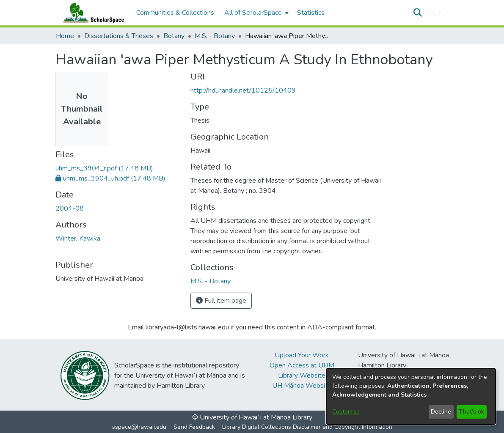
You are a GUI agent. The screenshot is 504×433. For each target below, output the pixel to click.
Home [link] (65, 36)
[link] (104, 168)
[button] (418, 13)
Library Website (302, 375)
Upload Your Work (302, 355)
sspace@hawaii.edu (139, 427)
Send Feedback (194, 427)
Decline (441, 412)
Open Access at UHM (302, 365)
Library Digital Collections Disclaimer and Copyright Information (307, 427)
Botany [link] (174, 36)
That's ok (471, 412)
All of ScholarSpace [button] (253, 13)
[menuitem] (256, 13)
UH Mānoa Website (302, 386)
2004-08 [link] (70, 208)
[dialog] (411, 396)
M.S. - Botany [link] (215, 36)
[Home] (92, 13)
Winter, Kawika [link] (78, 238)
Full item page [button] (221, 301)
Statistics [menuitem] (311, 13)
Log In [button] (435, 13)
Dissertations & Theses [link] (119, 36)
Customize (346, 412)
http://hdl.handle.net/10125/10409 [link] (243, 90)
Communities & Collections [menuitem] (175, 13)
